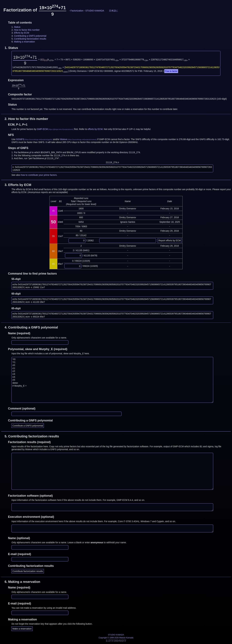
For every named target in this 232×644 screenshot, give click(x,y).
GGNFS (20, 139)
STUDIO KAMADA (95, 11)
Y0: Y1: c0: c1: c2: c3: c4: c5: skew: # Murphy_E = (112, 380)
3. (18, 185)
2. (26, 119)
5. (32, 436)
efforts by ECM (95, 129)
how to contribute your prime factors (39, 175)
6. (22, 582)
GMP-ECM (42, 129)
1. (11, 48)
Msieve (64, 139)
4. (31, 327)
